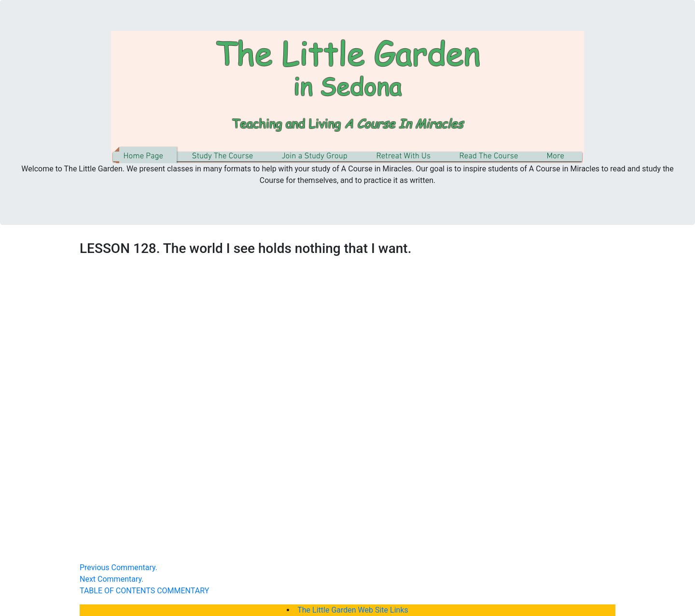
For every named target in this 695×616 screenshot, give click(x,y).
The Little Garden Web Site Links (353, 610)
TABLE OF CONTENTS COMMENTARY (144, 591)
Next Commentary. (111, 579)
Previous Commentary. (118, 567)
